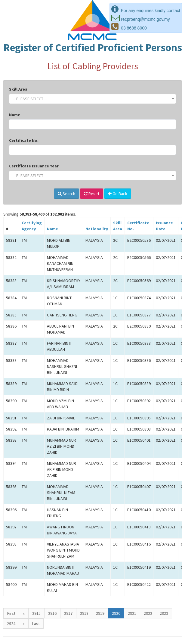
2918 (84, 613)
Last (36, 624)
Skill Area (18, 89)
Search (66, 194)
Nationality (97, 229)
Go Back (118, 194)
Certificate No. (24, 140)
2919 (100, 613)
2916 (52, 613)
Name (15, 115)
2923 (164, 613)
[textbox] (91, 99)
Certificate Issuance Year (34, 166)
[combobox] (93, 99)
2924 (11, 624)
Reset (92, 194)
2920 (116, 613)
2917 (68, 613)
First (11, 613)
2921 (132, 613)
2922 (148, 613)
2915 (36, 613)
